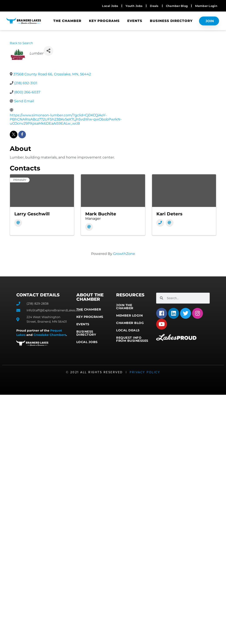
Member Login (129, 315)
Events (135, 21)
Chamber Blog (130, 323)
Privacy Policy (145, 372)
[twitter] (14, 135)
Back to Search (21, 43)
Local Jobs (87, 342)
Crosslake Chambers (50, 335)
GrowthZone (124, 254)
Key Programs (104, 21)
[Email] (18, 223)
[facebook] (22, 135)
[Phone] (160, 223)
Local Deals (128, 330)
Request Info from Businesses (132, 339)
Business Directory (171, 21)
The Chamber (67, 21)
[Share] (48, 51)
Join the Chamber (125, 307)
